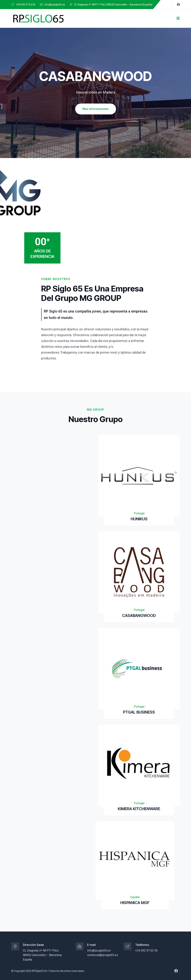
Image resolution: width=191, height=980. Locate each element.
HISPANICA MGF (135, 903)
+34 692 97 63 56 (26, 5)
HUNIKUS (139, 519)
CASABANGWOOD (139, 615)
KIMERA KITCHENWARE (139, 809)
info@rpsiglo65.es (55, 5)
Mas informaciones (96, 109)
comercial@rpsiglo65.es (103, 955)
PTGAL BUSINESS (139, 712)
